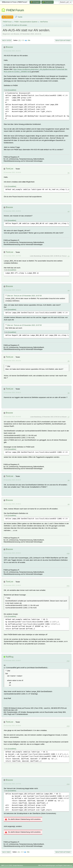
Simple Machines (18, 865)
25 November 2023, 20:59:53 (12, 553)
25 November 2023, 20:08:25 (12, 393)
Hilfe (40, 865)
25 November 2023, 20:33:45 (12, 417)
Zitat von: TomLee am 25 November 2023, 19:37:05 (24, 296)
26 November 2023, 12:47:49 (12, 784)
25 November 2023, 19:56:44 (12, 290)
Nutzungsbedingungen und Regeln (52, 865)
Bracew (9, 47)
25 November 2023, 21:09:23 (12, 585)
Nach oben (6, 852)
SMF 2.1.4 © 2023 (7, 865)
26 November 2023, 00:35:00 (12, 726)
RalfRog (10, 657)
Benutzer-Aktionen (63, 40)
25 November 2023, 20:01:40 (12, 361)
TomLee (9, 169)
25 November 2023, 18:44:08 (12, 172)
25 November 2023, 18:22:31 (12, 51)
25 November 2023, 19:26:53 (12, 211)
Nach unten (7, 40)
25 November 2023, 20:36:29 (12, 480)
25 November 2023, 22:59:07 (12, 661)
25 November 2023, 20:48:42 (12, 504)
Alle (29, 40)
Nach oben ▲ (68, 865)
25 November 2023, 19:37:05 (12, 256)
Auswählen (12, 90)
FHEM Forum (15, 10)
